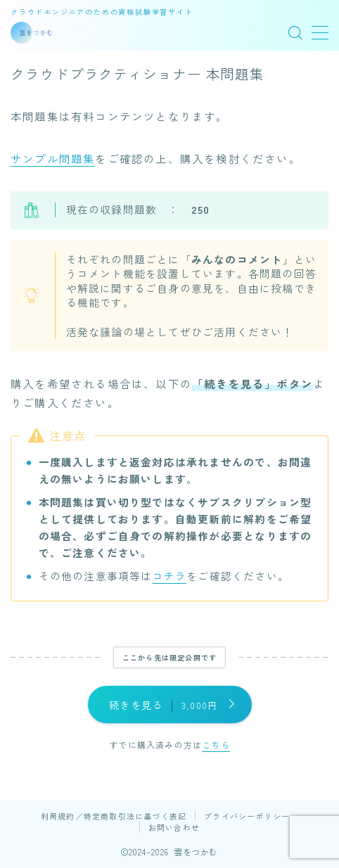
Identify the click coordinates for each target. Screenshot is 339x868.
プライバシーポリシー (247, 816)
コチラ (170, 576)
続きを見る (163, 705)
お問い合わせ (174, 827)
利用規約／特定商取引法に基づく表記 (114, 816)
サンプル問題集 (53, 158)
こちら (216, 745)
